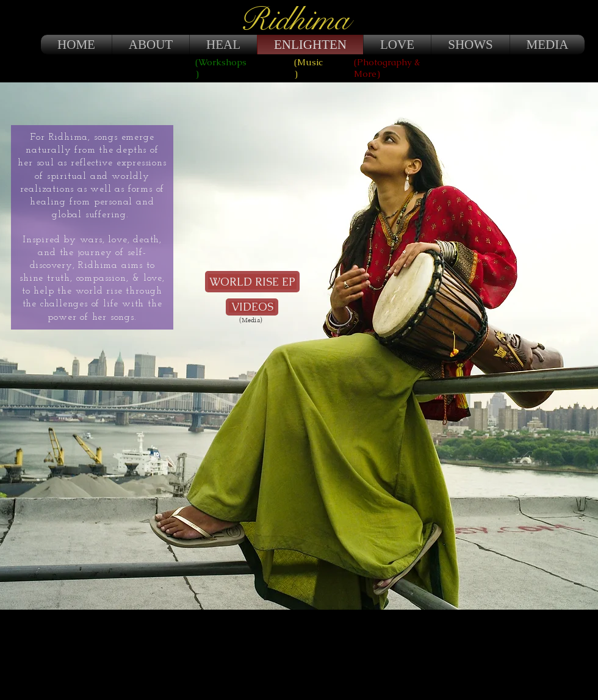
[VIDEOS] (252, 307)
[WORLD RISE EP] (252, 282)
